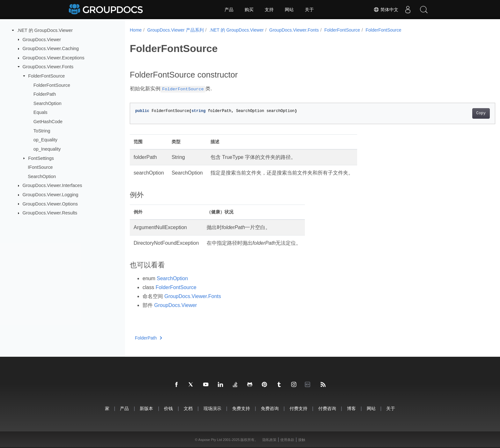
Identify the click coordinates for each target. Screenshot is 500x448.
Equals (40, 112)
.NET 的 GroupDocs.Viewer (45, 30)
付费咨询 (327, 408)
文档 (188, 408)
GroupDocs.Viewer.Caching (51, 49)
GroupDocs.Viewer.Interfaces (52, 185)
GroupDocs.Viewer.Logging (51, 195)
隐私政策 (269, 440)
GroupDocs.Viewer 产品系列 (176, 30)
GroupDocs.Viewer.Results (50, 213)
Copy (456, 113)
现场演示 (212, 408)
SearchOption (48, 103)
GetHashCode (48, 122)
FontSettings (41, 158)
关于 (309, 10)
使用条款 (287, 440)
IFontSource (40, 167)
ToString (42, 131)
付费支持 (298, 408)
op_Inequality (47, 149)
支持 (269, 10)
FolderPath (45, 94)
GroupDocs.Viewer (42, 39)
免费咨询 (270, 408)
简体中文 (386, 10)
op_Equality (45, 140)
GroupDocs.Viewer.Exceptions (54, 58)
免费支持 (241, 408)
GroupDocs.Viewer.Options (50, 204)
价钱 (168, 408)
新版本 (146, 408)
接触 (302, 440)
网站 (289, 10)
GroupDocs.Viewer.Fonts (48, 67)
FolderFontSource (46, 76)
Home (136, 30)
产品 (229, 10)
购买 (249, 10)
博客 (351, 408)
